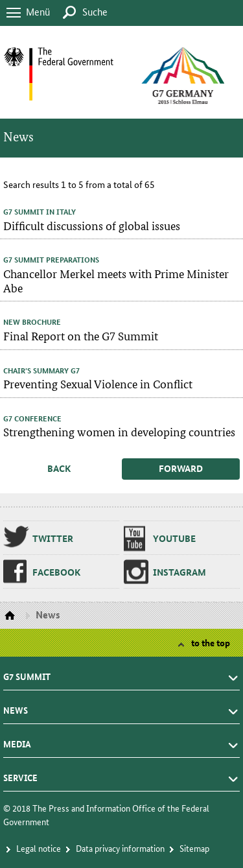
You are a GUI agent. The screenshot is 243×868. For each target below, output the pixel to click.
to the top (211, 642)
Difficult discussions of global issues (92, 225)
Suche (95, 11)
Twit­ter (53, 538)
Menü (38, 11)
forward (181, 468)
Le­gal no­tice (39, 848)
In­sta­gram (179, 572)
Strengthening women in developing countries (119, 431)
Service (20, 774)
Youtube (174, 538)
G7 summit (27, 673)
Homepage (11, 616)
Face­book (56, 572)
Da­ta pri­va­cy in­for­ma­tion (120, 848)
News (16, 707)
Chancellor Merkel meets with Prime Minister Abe (116, 280)
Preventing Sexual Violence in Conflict (98, 383)
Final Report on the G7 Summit (81, 335)
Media (17, 740)
